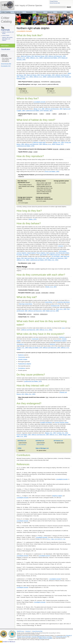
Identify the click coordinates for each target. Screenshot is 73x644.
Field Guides (18, 12)
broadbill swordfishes (46, 422)
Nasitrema (62, 337)
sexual (67, 175)
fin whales (19, 255)
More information (22, 445)
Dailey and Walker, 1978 (35, 348)
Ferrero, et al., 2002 (44, 258)
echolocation (45, 293)
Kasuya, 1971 (60, 144)
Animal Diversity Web (55, 3)
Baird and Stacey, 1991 (28, 56)
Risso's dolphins (41, 253)
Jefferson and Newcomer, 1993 (57, 56)
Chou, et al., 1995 (61, 309)
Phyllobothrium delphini (60, 341)
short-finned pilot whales (62, 253)
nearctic (35, 114)
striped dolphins (31, 253)
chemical (52, 293)
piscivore (37, 314)
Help (68, 12)
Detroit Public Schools (61, 637)
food (47, 397)
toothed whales (6, 35)
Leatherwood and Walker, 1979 (52, 58)
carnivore (29, 314)
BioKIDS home (21, 631)
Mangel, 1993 (67, 435)
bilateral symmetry (55, 82)
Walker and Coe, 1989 (52, 311)
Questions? (28, 631)
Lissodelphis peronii (44, 556)
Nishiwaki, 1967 (48, 111)
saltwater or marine (65, 149)
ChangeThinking (54, 1)
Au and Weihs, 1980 (57, 256)
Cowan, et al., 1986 (22, 348)
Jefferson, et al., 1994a (23, 58)
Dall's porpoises (51, 253)
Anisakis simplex (23, 359)
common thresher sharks (62, 422)
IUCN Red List (22, 441)
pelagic (30, 152)
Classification (6, 49)
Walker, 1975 (32, 219)
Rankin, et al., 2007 (51, 287)
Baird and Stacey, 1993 (41, 56)
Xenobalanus (20, 344)
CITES (19, 448)
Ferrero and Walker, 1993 (48, 75)
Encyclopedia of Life (6, 66)
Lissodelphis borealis (39, 102)
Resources (40, 12)
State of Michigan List (42, 448)
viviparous (21, 176)
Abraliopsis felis (55, 306)
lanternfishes (49, 302)
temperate (56, 149)
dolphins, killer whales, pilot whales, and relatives (7, 39)
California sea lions (55, 255)
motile (29, 263)
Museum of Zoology (47, 637)
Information (5, 46)
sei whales (26, 255)
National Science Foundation (46, 638)
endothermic (37, 82)
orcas (63, 328)
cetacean (61, 246)
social (34, 263)
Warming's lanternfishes (26, 304)
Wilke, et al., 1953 (53, 260)
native (42, 114)
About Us (50, 12)
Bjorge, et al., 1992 (39, 109)
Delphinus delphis (57, 496)
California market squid (39, 142)
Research (29, 12)
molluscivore (44, 314)
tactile (33, 293)
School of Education (26, 637)
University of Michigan (37, 637)
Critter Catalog (6, 20)
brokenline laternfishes (63, 302)
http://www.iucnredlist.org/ (56, 539)
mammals (5, 30)
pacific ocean (62, 114)
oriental (48, 114)
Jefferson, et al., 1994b (36, 58)
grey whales (43, 255)
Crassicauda (35, 339)
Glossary (60, 12)
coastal (35, 152)
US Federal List (58, 441)
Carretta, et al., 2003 (62, 433)
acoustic (37, 290)
